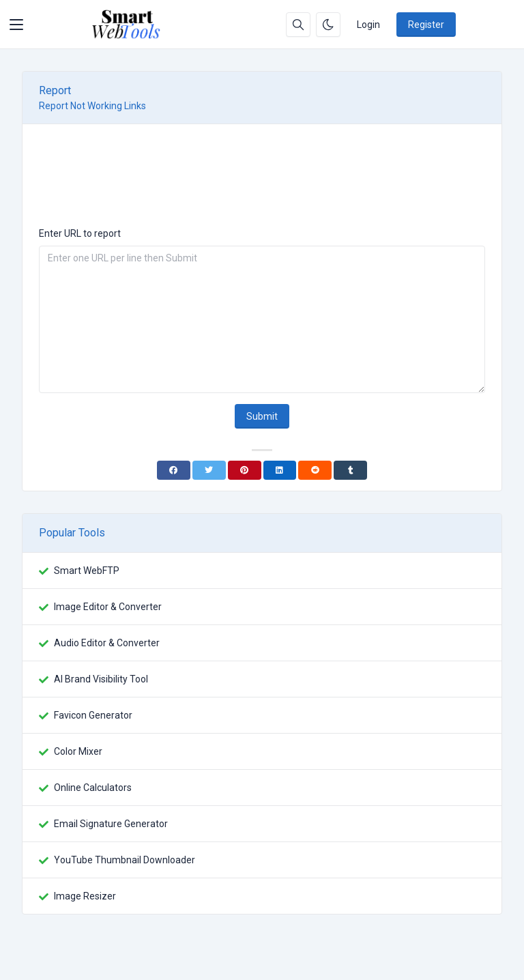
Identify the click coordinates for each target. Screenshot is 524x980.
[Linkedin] (280, 470)
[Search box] (298, 25)
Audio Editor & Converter (107, 643)
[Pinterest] (245, 470)
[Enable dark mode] (328, 25)
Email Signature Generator (111, 824)
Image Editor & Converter (108, 607)
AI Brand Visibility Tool (101, 679)
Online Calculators (93, 788)
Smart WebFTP (87, 571)
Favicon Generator (93, 715)
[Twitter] (209, 470)
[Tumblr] (350, 470)
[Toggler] (16, 25)
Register (426, 25)
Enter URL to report (80, 233)
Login (368, 25)
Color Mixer (78, 751)
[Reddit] (315, 470)
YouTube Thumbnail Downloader (125, 860)
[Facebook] (174, 470)
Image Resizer (85, 896)
